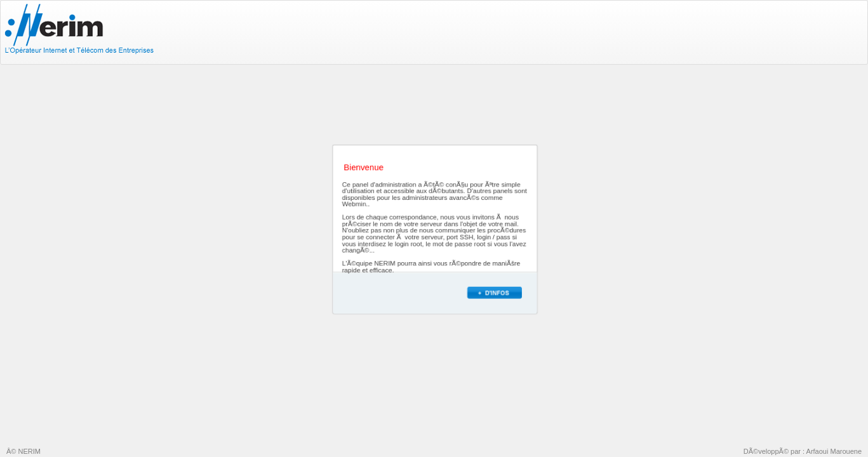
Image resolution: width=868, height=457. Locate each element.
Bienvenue (364, 168)
